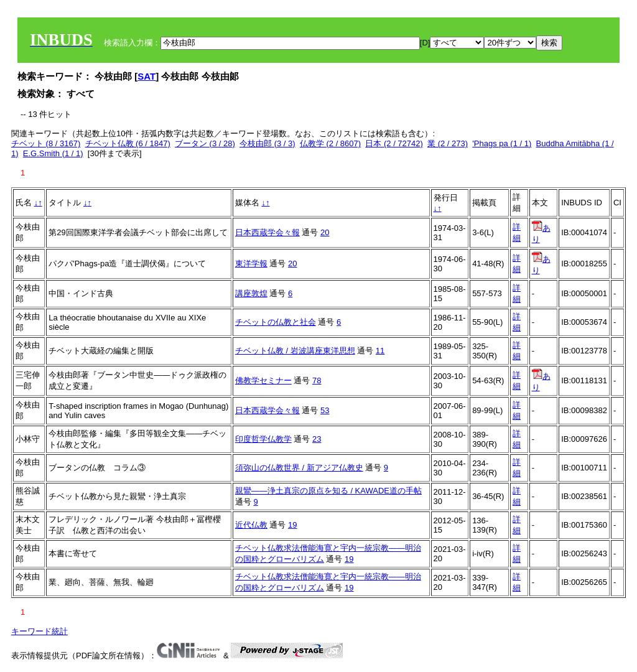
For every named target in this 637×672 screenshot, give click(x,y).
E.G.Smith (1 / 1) (53, 153)
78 (317, 380)
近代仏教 (251, 525)
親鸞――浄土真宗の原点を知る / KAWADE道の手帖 (328, 491)
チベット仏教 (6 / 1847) (128, 143)
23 (317, 439)
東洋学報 (251, 264)
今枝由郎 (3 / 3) (267, 143)
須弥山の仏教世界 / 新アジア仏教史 (299, 468)
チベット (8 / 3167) (46, 143)
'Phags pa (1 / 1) (502, 143)
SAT (146, 76)
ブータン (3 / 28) (205, 143)
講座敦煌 (251, 293)
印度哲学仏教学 (263, 439)
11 (380, 351)
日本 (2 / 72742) (394, 143)
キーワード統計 (40, 631)
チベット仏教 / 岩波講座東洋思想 (295, 351)
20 (325, 232)
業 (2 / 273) (448, 143)
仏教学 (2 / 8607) (330, 143)
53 (325, 410)
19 (292, 525)
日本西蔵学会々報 (267, 232)
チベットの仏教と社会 (276, 322)
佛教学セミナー (263, 380)
